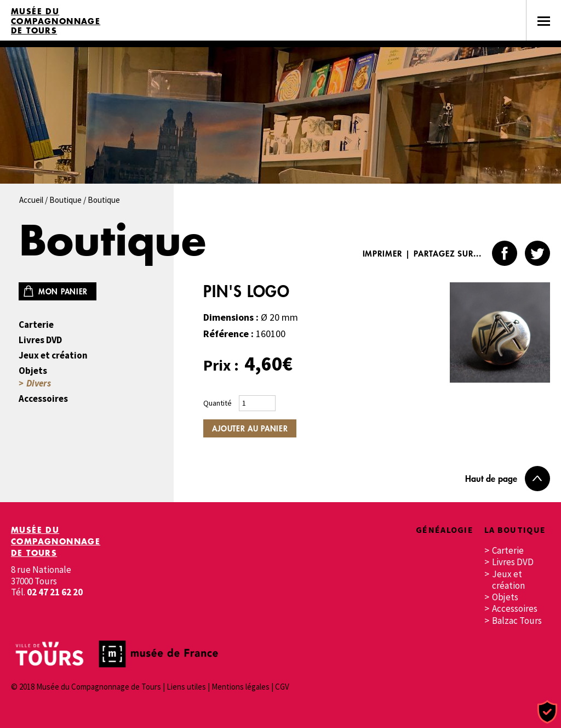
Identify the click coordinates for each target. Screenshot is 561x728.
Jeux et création (53, 356)
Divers (39, 383)
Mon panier (63, 291)
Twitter (537, 253)
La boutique (515, 530)
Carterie (36, 325)
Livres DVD (40, 340)
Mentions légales (241, 687)
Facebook (505, 253)
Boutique (65, 200)
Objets (33, 371)
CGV (282, 687)
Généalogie (445, 530)
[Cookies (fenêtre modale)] (547, 712)
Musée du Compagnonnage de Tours (56, 21)
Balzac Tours (517, 621)
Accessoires (43, 399)
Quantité (217, 403)
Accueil (31, 200)
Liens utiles (186, 687)
